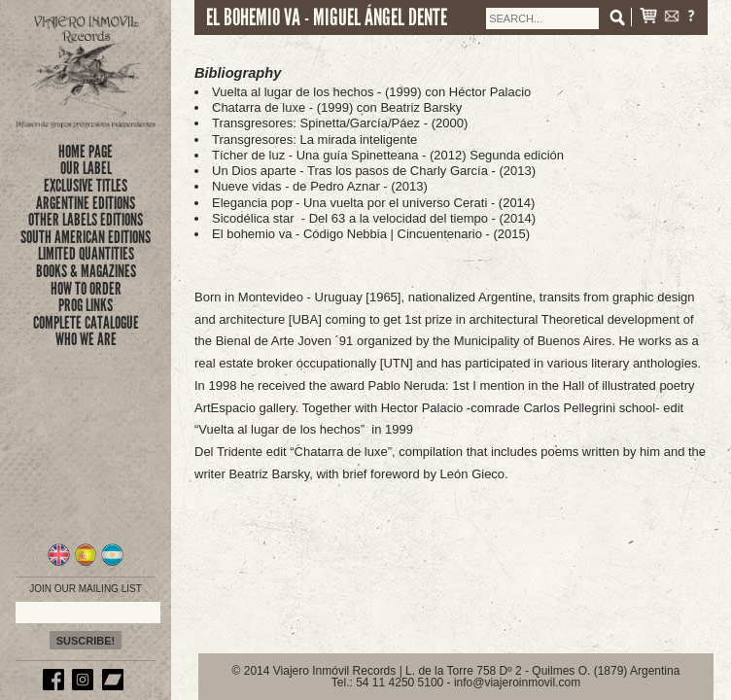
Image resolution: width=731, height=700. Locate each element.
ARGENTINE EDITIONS (86, 203)
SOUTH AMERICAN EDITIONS (86, 237)
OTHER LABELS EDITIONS (86, 220)
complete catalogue (86, 323)
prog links (86, 305)
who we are (86, 339)
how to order (86, 289)
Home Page (86, 152)
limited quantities (86, 254)
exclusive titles (86, 186)
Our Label (86, 168)
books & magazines (86, 271)
